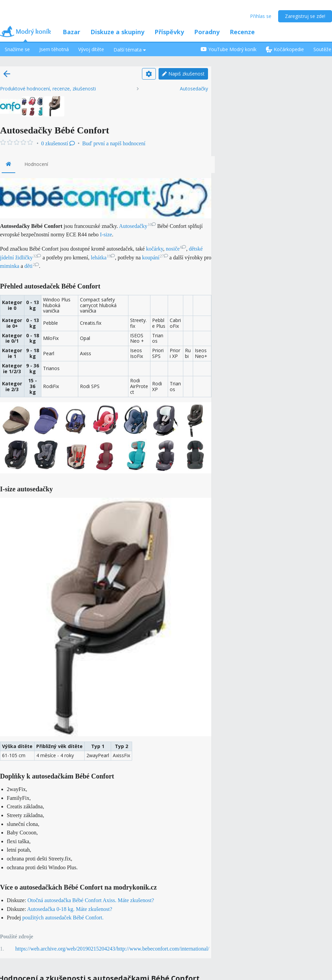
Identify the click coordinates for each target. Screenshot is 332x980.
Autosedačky (194, 89)
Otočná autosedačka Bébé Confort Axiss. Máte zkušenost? (91, 900)
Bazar (71, 32)
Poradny (207, 32)
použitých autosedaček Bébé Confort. (63, 918)
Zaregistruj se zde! (305, 16)
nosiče (176, 249)
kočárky (155, 249)
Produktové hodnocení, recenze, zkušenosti (48, 89)
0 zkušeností (58, 143)
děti (32, 266)
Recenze (242, 32)
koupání (155, 258)
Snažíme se (17, 49)
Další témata (130, 50)
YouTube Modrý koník (229, 49)
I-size (106, 235)
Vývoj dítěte (91, 49)
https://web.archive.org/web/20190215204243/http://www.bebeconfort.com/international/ (112, 949)
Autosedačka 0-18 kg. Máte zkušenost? (70, 909)
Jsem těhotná (54, 49)
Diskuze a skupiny (117, 32)
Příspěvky (169, 32)
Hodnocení (36, 164)
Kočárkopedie (285, 49)
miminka (10, 266)
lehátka (103, 258)
